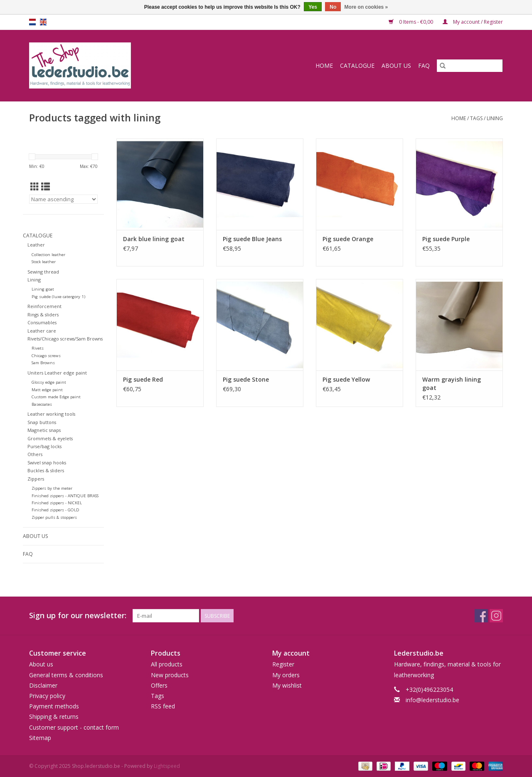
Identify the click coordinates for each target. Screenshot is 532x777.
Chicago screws (46, 356)
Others (35, 454)
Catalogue (357, 65)
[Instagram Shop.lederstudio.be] (496, 616)
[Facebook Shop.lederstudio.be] (481, 616)
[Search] (470, 66)
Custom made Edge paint (56, 397)
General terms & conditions (66, 675)
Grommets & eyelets (50, 438)
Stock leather (44, 262)
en (43, 22)
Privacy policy (47, 696)
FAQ (424, 65)
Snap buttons (42, 422)
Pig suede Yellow (346, 379)
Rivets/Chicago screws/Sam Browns (65, 339)
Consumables (42, 322)
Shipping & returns (54, 717)
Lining (34, 280)
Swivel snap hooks (47, 462)
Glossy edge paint (49, 382)
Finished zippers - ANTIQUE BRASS (65, 496)
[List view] (46, 187)
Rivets (38, 348)
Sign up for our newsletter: (78, 615)
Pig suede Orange (348, 239)
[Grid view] (35, 187)
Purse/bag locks (44, 446)
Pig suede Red (143, 379)
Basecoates (42, 404)
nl (32, 22)
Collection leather (48, 255)
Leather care (42, 331)
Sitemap (40, 738)
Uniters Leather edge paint (57, 373)
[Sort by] (63, 199)
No (333, 7)
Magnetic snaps (44, 430)
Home (324, 65)
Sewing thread (43, 272)
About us (396, 65)
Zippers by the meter (52, 488)
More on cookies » (366, 7)
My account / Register (473, 22)
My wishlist (287, 685)
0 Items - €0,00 (411, 22)
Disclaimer (43, 685)
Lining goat (43, 289)
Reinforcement (44, 306)
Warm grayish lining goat (452, 384)
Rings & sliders (43, 314)
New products (170, 675)
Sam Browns (43, 363)
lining (495, 118)
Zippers (36, 479)
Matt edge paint (47, 390)
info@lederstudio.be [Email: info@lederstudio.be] (432, 700)
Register (283, 664)
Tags (476, 118)
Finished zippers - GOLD (55, 510)
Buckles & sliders (46, 470)
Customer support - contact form (74, 727)
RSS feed (163, 706)
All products (167, 664)
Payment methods (54, 706)
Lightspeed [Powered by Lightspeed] (167, 766)
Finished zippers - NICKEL (57, 503)
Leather (36, 245)
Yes (313, 7)
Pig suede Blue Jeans (252, 239)
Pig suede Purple (446, 239)
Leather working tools (51, 414)
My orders (286, 675)
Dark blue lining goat (154, 239)
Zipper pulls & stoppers (54, 517)
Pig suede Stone (246, 379)
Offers (159, 685)
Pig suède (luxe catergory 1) (58, 297)
